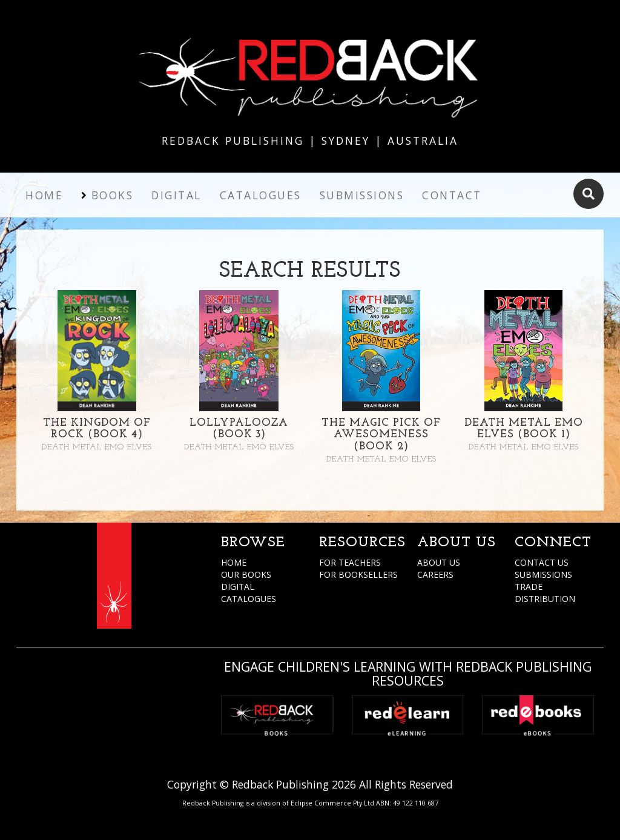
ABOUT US (439, 562)
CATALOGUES (249, 599)
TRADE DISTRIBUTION (545, 593)
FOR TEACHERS (350, 562)
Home (44, 195)
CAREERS (435, 574)
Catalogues (261, 195)
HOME (234, 562)
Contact (452, 195)
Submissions (362, 195)
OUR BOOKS (246, 574)
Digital (176, 195)
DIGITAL (238, 587)
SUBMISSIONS (543, 574)
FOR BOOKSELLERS (358, 574)
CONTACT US (542, 562)
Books (113, 195)
